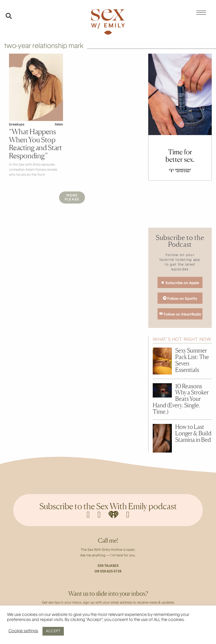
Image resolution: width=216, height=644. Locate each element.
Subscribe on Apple (180, 283)
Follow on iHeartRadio (180, 314)
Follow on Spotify (180, 298)
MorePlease (72, 197)
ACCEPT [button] (53, 631)
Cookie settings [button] (23, 631)
